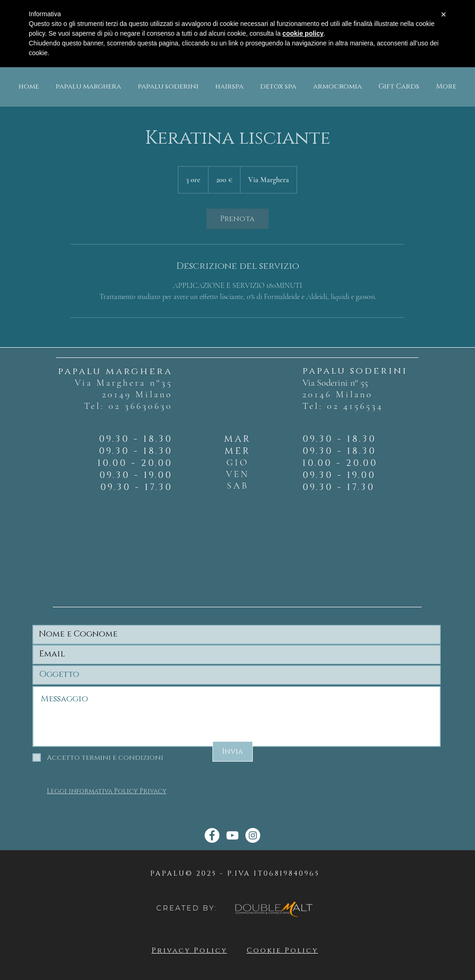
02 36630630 (141, 406)
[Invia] (233, 751)
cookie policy (303, 33)
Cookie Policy (282, 951)
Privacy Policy (189, 951)
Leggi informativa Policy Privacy (107, 791)
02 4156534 (355, 406)
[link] (237, 219)
